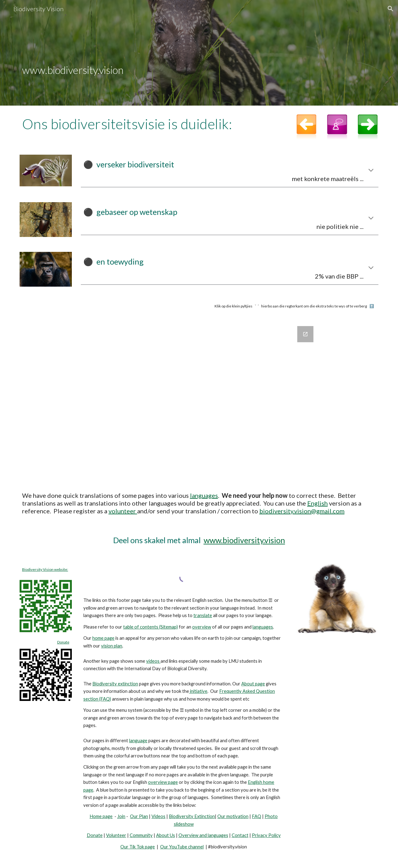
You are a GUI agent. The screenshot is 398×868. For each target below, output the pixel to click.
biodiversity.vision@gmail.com (302, 511)
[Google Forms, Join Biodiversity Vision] (199, 400)
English (317, 503)
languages (204, 495)
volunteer (123, 511)
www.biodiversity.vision (244, 540)
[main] (199, 53)
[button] (391, 9)
